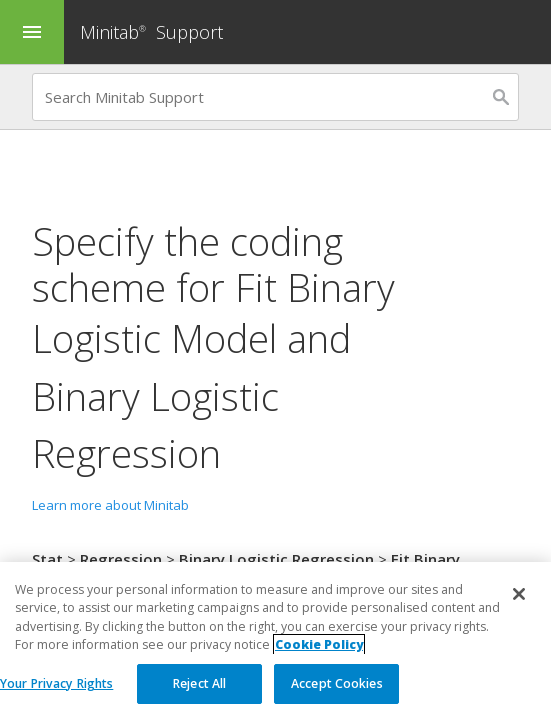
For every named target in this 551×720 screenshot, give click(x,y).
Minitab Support (151, 32)
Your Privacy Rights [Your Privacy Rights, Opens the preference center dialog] (56, 688)
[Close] (519, 599)
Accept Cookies (337, 688)
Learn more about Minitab (110, 505)
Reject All (199, 688)
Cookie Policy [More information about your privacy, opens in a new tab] (319, 649)
